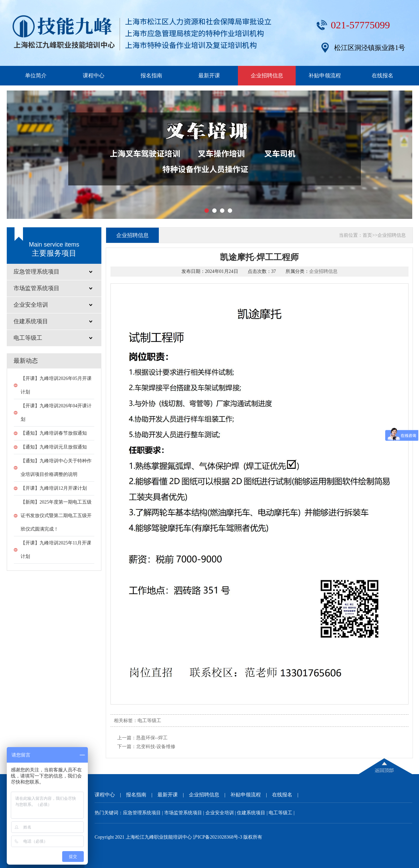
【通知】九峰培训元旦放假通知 (54, 447)
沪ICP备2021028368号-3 (217, 837)
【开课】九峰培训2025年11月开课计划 (56, 550)
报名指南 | (142, 795)
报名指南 (151, 75)
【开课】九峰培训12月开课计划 (54, 488)
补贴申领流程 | (251, 795)
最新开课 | (173, 795)
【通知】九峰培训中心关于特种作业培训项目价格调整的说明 (56, 468)
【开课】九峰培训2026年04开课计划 (56, 413)
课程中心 (94, 75)
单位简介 (36, 75)
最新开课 (209, 75)
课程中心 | (110, 795)
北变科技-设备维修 (156, 747)
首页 (367, 235)
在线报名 (383, 75)
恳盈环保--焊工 (152, 738)
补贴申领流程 (325, 75)
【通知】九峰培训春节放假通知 (54, 433)
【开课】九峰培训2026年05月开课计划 (56, 385)
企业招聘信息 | (210, 795)
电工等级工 (149, 721)
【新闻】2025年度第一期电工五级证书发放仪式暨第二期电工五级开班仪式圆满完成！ (56, 516)
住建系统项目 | (253, 813)
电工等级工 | (281, 813)
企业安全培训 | (221, 813)
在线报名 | (288, 795)
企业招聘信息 (267, 75)
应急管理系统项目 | (144, 813)
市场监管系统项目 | (185, 813)
